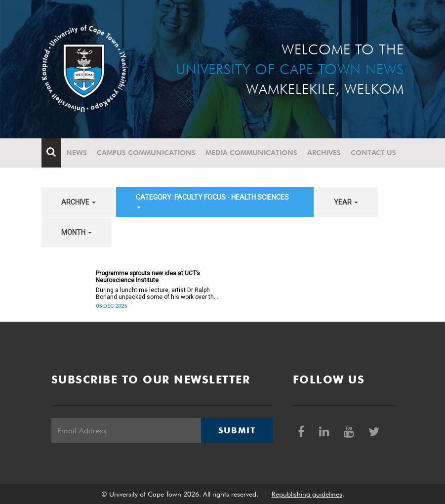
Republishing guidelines (307, 494)
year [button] (346, 202)
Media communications (251, 153)
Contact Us (373, 153)
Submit (237, 430)
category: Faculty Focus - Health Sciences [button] (212, 201)
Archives (324, 153)
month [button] (77, 232)
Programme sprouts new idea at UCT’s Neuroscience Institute (148, 277)
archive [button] (79, 202)
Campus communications (146, 153)
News (77, 153)
